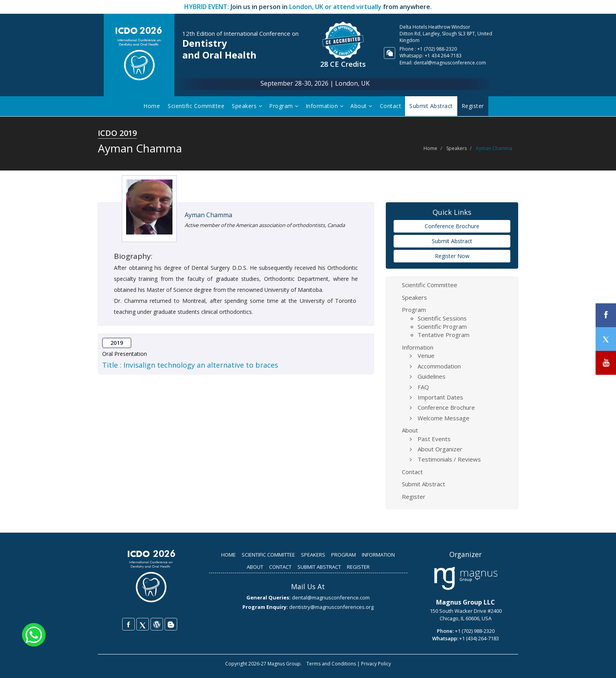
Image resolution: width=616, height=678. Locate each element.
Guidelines (432, 376)
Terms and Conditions (331, 664)
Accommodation (439, 366)
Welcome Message (444, 418)
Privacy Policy (376, 664)
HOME (228, 555)
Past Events (434, 439)
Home (152, 106)
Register (414, 497)
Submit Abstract (452, 241)
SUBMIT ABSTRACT (319, 567)
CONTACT (280, 567)
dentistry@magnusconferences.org (331, 607)
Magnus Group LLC (466, 602)
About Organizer (440, 449)
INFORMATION (378, 555)
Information (325, 106)
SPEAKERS (313, 555)
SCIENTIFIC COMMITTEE (268, 555)
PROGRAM (344, 555)
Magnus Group (284, 664)
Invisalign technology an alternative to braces (201, 365)
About (362, 106)
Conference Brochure (452, 226)
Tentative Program (444, 335)
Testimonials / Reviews (449, 459)
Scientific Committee (197, 106)
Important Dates (440, 397)
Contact (391, 106)
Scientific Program (442, 326)
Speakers (248, 106)
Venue (426, 355)
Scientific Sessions (442, 318)
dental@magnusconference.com (450, 63)
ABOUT (255, 567)
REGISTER (358, 567)
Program (285, 106)
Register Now (452, 256)
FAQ (423, 387)
